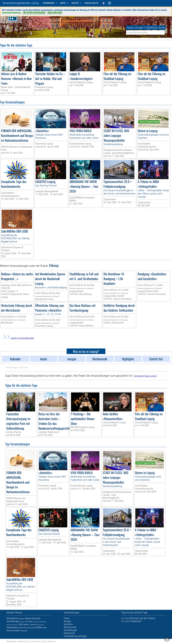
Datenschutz (23, 641)
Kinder (39, 627)
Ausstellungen (13, 621)
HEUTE (75, 3)
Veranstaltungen (11, 368)
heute (130, 28)
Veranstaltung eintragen (75, 636)
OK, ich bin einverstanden (34, 13)
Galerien (26, 625)
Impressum (35, 641)
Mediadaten (11, 641)
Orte (63, 3)
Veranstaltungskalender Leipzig (21, 3)
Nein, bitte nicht (55, 13)
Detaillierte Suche (155, 28)
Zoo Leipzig (36, 622)
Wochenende (43, 622)
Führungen (29, 622)
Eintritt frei (22, 628)
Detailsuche (69, 633)
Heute (44, 628)
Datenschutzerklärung (11, 13)
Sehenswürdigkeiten (13, 631)
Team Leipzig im (49, 641)
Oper (21, 624)
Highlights (91, 3)
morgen (139, 28)
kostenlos (68, 624)
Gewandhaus (12, 627)
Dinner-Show (15, 625)
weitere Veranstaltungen (18, 338)
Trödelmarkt (33, 625)
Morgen (28, 618)
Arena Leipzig (31, 628)
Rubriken (49, 3)
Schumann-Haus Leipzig (145, 376)
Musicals (36, 618)
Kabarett (9, 625)
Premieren (21, 619)
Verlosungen (40, 625)
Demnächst (12, 618)
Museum (22, 622)
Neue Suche (23, 368)
